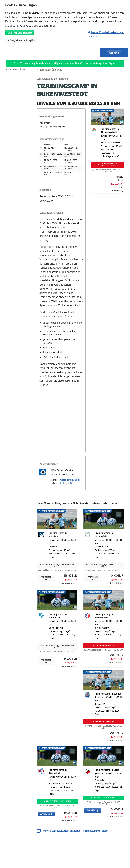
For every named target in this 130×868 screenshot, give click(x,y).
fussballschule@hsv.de (70, 480)
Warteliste (46, 578)
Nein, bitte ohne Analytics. (21, 40)
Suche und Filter (17, 70)
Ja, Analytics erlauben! (20, 33)
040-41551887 (66, 483)
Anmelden (114, 53)
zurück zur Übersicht (51, 70)
